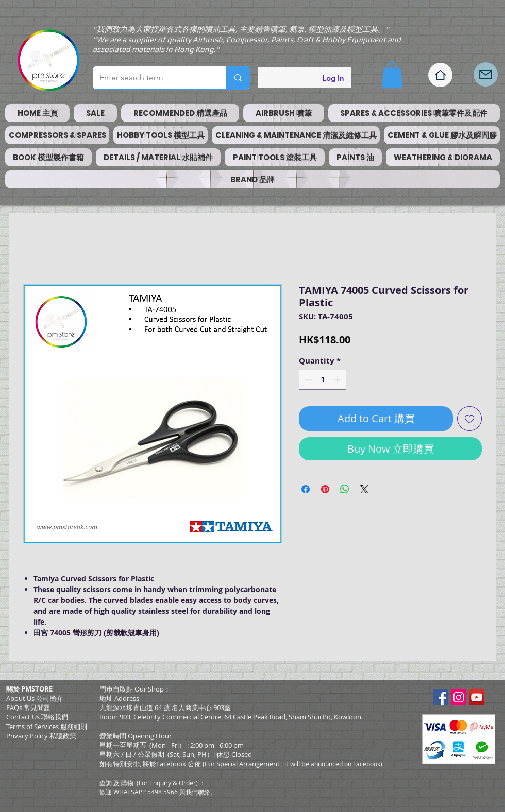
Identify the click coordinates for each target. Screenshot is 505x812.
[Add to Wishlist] (469, 419)
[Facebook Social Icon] (441, 697)
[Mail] (486, 74)
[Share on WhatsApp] (345, 489)
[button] (392, 75)
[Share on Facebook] (306, 489)
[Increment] (338, 380)
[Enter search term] (152, 78)
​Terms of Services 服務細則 (47, 727)
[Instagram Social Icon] (459, 697)
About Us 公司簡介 (35, 698)
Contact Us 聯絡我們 (37, 717)
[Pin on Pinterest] (325, 489)
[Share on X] (364, 489)
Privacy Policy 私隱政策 (41, 736)
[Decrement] (307, 380)
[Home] (440, 75)
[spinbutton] (323, 380)
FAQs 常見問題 (28, 707)
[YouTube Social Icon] (477, 697)
